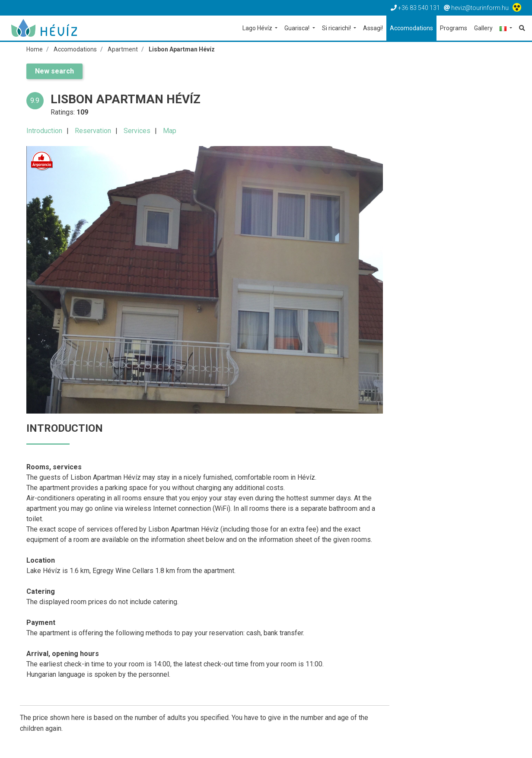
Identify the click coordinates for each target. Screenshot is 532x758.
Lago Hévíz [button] (258, 28)
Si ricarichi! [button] (337, 28)
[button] (506, 29)
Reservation (93, 131)
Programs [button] (454, 28)
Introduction (44, 131)
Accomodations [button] (411, 28)
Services (137, 131)
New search (54, 71)
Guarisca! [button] (298, 28)
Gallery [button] (483, 28)
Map (170, 131)
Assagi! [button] (373, 28)
